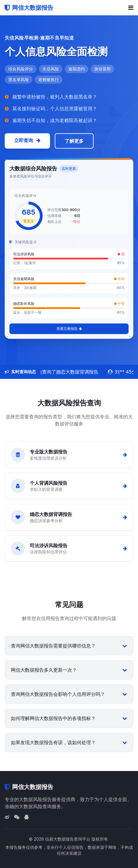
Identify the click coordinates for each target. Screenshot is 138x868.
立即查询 (27, 140)
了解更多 (74, 141)
